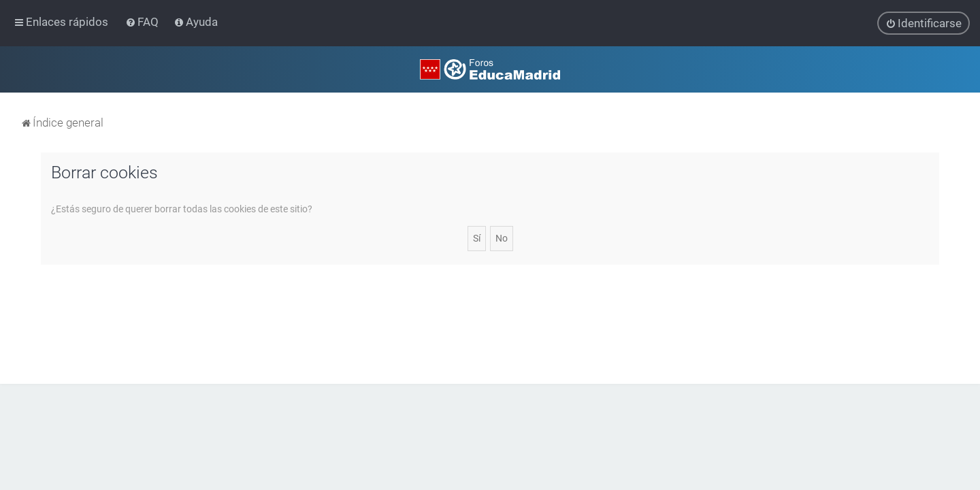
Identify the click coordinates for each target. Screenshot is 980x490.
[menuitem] (143, 22)
